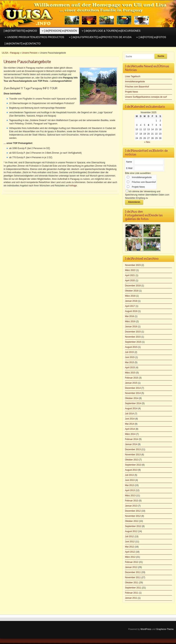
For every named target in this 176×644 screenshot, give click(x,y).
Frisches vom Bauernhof (137, 87)
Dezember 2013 (133, 449)
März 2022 (130, 270)
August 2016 (131, 311)
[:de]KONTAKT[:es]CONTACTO (23, 44)
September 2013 (133, 465)
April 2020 (130, 280)
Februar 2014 (132, 439)
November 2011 (133, 577)
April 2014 (130, 429)
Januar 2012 (131, 567)
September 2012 (133, 526)
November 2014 (133, 393)
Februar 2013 (132, 501)
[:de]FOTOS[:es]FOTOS (152, 37)
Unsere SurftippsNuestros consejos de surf (146, 97)
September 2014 (133, 403)
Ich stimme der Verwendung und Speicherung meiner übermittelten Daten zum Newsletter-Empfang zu (147, 195)
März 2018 (130, 296)
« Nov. (147, 142)
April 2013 (130, 490)
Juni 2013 (130, 480)
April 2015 (130, 368)
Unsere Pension (30, 53)
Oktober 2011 (132, 583)
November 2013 (133, 455)
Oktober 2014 (132, 398)
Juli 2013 (129, 475)
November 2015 (133, 337)
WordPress (146, 629)
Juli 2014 (129, 414)
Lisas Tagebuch (133, 76)
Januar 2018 (131, 301)
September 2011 (133, 588)
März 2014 (130, 434)
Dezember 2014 (133, 388)
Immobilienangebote (135, 82)
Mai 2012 (130, 547)
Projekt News (132, 92)
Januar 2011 (131, 598)
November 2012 (133, 516)
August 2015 (131, 347)
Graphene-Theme (165, 629)
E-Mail (129, 168)
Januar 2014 (131, 444)
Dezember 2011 (133, 572)
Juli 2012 (129, 536)
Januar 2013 (131, 506)
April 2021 (130, 275)
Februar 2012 (132, 562)
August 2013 (131, 470)
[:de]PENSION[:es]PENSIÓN (61, 31)
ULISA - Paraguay (11, 53)
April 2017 (130, 306)
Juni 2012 (130, 542)
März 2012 (130, 557)
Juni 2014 (130, 419)
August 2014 (131, 408)
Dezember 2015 (133, 332)
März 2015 (130, 373)
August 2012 (131, 531)
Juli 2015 (129, 352)
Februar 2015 (132, 378)
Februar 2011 (132, 593)
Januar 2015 (131, 383)
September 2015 (133, 342)
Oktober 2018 (132, 291)
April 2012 (130, 552)
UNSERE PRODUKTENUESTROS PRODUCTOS (36, 37)
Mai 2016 (130, 316)
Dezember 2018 (133, 286)
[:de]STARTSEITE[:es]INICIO (20, 31)
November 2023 (133, 265)
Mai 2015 (130, 362)
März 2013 (130, 496)
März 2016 (130, 321)
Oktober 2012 (132, 521)
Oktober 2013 (132, 460)
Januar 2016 (131, 327)
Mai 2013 (130, 485)
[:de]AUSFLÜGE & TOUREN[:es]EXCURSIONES (112, 31)
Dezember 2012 (133, 511)
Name (129, 162)
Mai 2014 (130, 424)
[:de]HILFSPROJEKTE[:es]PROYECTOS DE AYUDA (101, 37)
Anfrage (73, 186)
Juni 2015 (130, 357)
